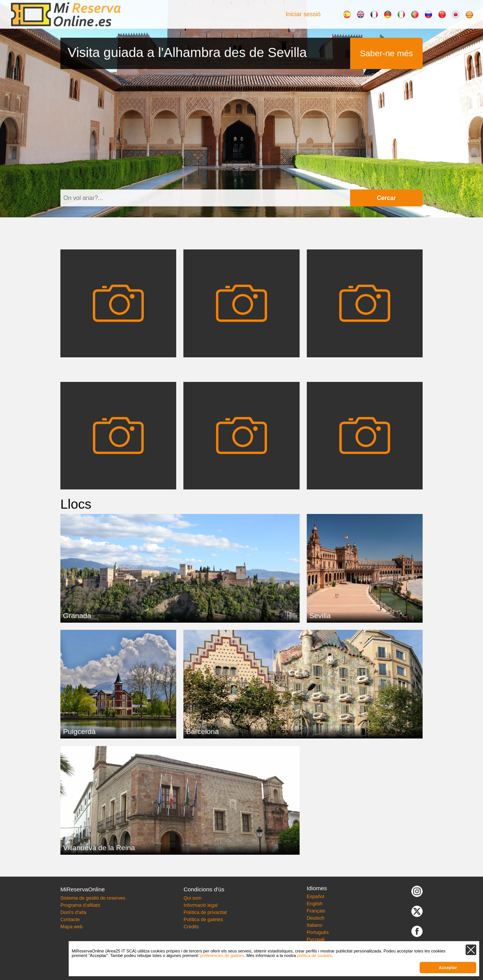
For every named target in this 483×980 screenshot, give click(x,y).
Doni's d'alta (73, 912)
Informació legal (200, 905)
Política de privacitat (205, 912)
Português (318, 932)
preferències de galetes (222, 955)
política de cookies (314, 955)
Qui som (192, 898)
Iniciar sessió (303, 14)
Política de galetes (203, 919)
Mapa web (72, 927)
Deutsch (316, 918)
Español (315, 896)
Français (316, 911)
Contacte (70, 919)
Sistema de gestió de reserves (93, 898)
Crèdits (191, 927)
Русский (316, 939)
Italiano (315, 925)
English (315, 904)
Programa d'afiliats (80, 905)
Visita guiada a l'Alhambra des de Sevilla (187, 52)
